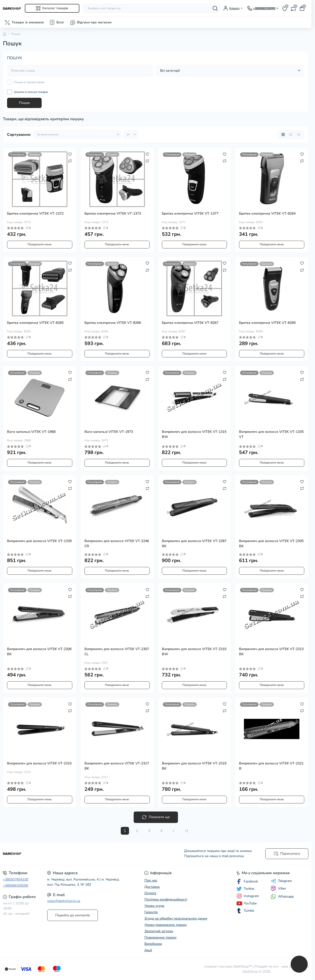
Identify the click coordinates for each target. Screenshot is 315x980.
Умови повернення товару (166, 925)
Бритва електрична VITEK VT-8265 (35, 323)
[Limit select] (131, 135)
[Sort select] (78, 135)
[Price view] (299, 135)
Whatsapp (282, 896)
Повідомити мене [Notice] (40, 244)
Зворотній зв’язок (159, 931)
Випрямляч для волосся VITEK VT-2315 (39, 763)
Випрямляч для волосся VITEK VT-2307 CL (117, 652)
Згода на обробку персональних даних (176, 918)
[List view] (291, 135)
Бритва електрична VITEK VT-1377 (190, 213)
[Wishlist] (70, 154)
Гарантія (151, 912)
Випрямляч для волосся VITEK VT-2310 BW (194, 652)
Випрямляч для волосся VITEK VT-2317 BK (117, 766)
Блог (60, 22)
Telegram (281, 881)
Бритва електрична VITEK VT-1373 (113, 213)
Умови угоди (154, 906)
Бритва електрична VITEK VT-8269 (267, 323)
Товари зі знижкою (28, 22)
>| (186, 831)
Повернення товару (160, 937)
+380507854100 (16, 879)
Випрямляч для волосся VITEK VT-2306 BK (39, 652)
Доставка (152, 887)
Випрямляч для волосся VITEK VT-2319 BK (194, 766)
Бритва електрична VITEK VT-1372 (35, 213)
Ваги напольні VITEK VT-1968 (31, 432)
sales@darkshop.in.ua (64, 901)
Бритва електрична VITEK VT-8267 (190, 323)
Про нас (151, 880)
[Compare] (70, 161)
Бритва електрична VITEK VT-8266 (113, 323)
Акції (148, 950)
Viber (278, 889)
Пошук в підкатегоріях (29, 82)
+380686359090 (16, 886)
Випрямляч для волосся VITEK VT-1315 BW (194, 434)
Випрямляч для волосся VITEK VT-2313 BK (271, 652)
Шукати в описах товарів (31, 92)
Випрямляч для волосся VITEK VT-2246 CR (117, 544)
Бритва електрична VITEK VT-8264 (267, 213)
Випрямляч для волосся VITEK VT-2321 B (271, 766)
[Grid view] (283, 135)
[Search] (215, 8)
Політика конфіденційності (166, 899)
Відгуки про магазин (94, 22)
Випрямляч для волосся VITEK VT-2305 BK (271, 544)
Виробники (153, 944)
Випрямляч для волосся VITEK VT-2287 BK (194, 544)
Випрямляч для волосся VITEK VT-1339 (39, 541)
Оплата (150, 893)
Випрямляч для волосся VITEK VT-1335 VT (271, 434)
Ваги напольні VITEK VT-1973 (109, 432)
